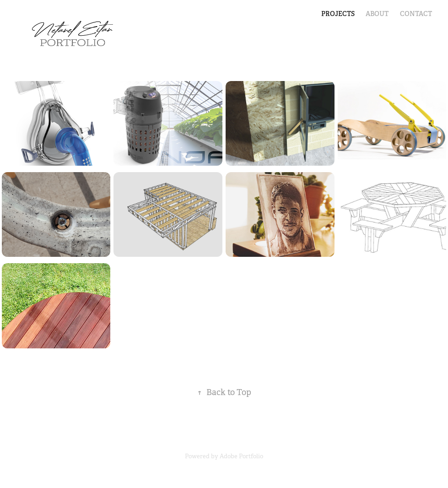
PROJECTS (338, 14)
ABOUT (377, 14)
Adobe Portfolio (241, 456)
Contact (416, 14)
